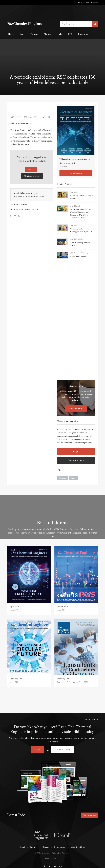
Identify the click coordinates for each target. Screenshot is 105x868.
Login (94, 2)
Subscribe (83, 2)
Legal (22, 843)
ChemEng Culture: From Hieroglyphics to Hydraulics (81, 229)
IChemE (77, 205)
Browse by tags (60, 843)
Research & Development (83, 252)
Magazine (40, 34)
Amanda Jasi (33, 192)
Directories (69, 34)
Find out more (76, 406)
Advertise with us (78, 843)
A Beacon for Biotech (79, 255)
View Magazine (76, 172)
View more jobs (89, 812)
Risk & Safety (79, 238)
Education (62, 476)
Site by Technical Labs (53, 855)
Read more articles (26, 208)
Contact (45, 843)
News (19, 34)
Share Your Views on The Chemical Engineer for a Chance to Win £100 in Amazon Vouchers (80, 213)
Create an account (32, 174)
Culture (18, 116)
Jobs (50, 34)
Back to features (21, 203)
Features (29, 34)
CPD (58, 34)
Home (10, 34)
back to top (90, 717)
